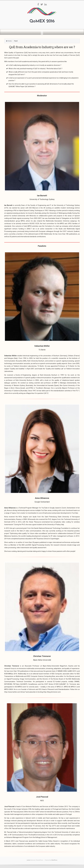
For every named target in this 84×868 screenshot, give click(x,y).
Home (10, 41)
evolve (28, 860)
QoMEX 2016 (42, 21)
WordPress (54, 860)
